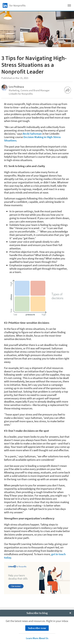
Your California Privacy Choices (37, 624)
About (37, 613)
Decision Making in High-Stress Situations (32, 139)
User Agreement (37, 628)
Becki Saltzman (32, 134)
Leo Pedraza (16, 87)
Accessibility (37, 632)
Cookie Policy (37, 617)
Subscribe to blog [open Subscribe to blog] (37, 640)
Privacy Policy (37, 621)
